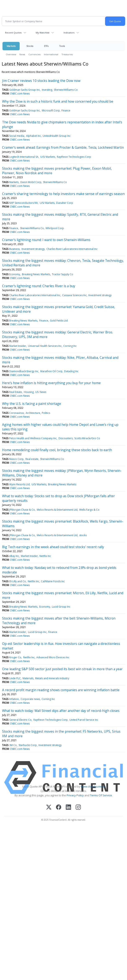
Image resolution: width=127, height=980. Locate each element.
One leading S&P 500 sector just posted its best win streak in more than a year (62, 669)
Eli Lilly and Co (18, 581)
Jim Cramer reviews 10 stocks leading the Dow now (41, 81)
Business (14, 249)
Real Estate (16, 392)
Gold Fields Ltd (59, 321)
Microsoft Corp (51, 110)
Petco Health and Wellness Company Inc (33, 438)
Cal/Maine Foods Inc (53, 581)
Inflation (14, 699)
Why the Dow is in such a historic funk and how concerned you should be (58, 101)
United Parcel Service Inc (84, 720)
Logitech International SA (24, 157)
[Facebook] (59, 808)
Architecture (33, 413)
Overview (11, 54)
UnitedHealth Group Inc (57, 136)
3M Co (13, 745)
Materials (28, 678)
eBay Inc (14, 556)
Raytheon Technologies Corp (74, 157)
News (22, 54)
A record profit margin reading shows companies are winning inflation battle (61, 690)
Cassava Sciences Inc (74, 295)
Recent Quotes (13, 33)
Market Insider (18, 346)
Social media (17, 136)
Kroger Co (15, 657)
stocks (83, 535)
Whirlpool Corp (55, 228)
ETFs (46, 46)
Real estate (32, 459)
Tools (62, 46)
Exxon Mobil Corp (31, 182)
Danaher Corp (65, 203)
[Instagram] (78, 808)
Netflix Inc (45, 556)
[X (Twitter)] (49, 808)
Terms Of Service (101, 795)
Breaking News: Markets (36, 274)
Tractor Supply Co (62, 274)
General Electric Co (20, 720)
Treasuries (67, 54)
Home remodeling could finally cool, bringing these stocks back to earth (57, 450)
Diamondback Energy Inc (24, 371)
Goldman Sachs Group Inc (25, 90)
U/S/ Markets (48, 157)
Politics (46, 413)
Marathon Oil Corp (51, 371)
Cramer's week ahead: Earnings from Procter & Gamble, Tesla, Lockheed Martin (63, 147)
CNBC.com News (20, 94)
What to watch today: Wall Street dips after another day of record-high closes (61, 711)
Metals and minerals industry (52, 678)
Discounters (66, 438)
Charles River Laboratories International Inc (72, 249)
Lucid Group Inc (61, 607)
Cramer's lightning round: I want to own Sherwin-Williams (46, 240)
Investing (47, 90)
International (51, 54)
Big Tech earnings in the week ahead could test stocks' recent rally (53, 547)
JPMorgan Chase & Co (22, 510)
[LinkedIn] (68, 808)
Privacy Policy (75, 795)
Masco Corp (16, 459)
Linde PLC (15, 678)
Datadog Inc (71, 371)
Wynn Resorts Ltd (19, 484)
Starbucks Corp (28, 745)
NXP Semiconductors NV (23, 203)
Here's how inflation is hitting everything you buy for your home (51, 383)
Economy (15, 274)
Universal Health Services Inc (45, 346)
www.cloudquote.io (93, 786)
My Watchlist (43, 33)
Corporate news (30, 699)
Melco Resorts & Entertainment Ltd (57, 510)
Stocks (30, 46)
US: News (41, 392)
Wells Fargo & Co (89, 510)
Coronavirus (17, 413)
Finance (66, 110)
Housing (29, 392)
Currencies (34, 54)
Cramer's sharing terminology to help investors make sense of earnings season (63, 194)
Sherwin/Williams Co (66, 90)
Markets (11, 46)
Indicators (69, 33)
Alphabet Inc (34, 136)
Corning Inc (70, 346)
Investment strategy (33, 249)
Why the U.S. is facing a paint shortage (32, 404)
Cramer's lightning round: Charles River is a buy (39, 286)
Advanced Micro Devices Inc (53, 657)
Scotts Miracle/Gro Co (87, 438)
